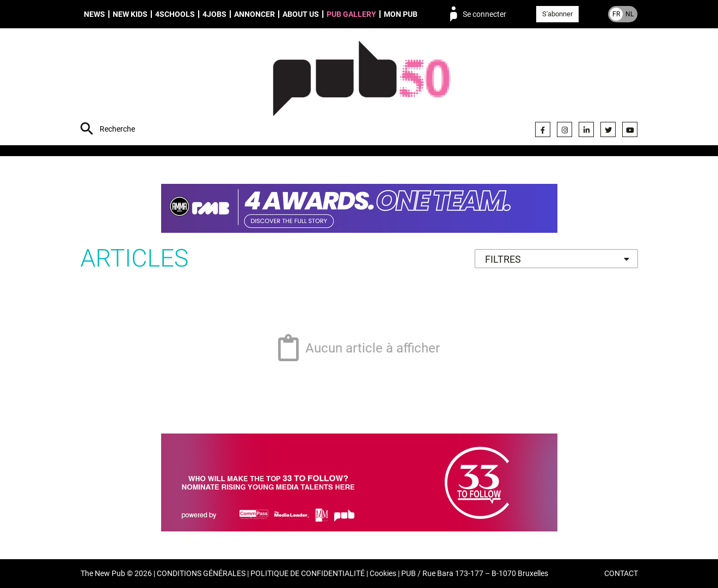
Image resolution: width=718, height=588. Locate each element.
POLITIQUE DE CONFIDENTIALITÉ (308, 574)
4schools (175, 14)
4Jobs (214, 14)
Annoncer (254, 14)
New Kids (130, 14)
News (94, 14)
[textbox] (556, 259)
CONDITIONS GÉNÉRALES (201, 574)
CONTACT (621, 574)
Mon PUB (401, 14)
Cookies (383, 574)
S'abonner (557, 14)
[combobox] (556, 259)
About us (301, 14)
